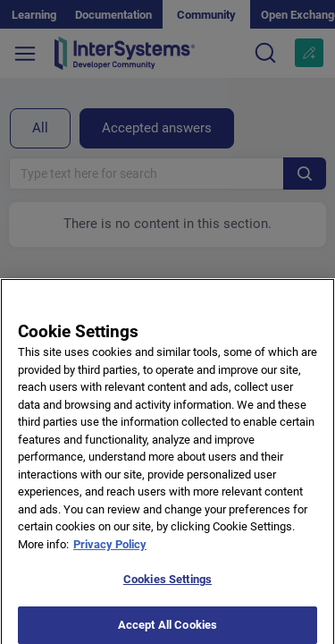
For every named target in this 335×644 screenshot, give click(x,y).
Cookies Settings (167, 585)
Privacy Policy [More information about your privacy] (110, 550)
